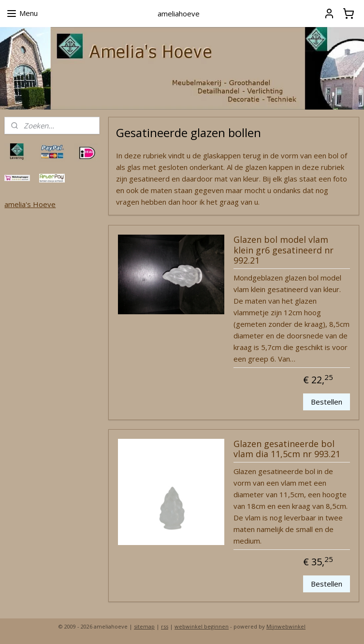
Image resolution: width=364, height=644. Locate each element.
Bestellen (327, 402)
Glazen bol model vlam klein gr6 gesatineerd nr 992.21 (284, 250)
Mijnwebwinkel (286, 626)
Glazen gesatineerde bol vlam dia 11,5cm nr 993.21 (287, 449)
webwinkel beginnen (202, 626)
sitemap (144, 626)
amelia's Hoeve (30, 204)
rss (165, 626)
